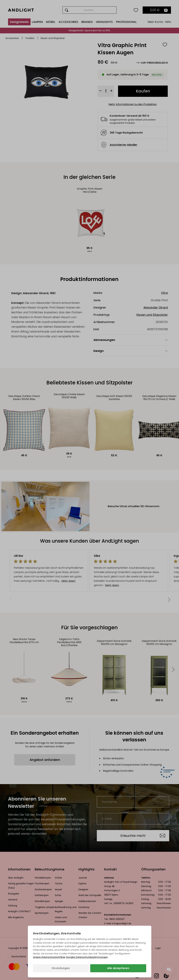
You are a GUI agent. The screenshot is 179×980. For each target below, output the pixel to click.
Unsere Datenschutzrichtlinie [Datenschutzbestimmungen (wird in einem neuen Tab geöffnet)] (49, 957)
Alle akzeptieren (118, 968)
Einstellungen (61, 968)
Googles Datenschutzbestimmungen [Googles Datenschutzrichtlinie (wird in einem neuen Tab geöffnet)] (87, 957)
